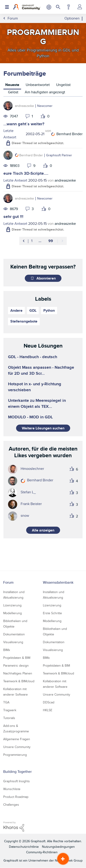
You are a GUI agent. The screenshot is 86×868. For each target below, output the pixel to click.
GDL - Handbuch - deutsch (33, 357)
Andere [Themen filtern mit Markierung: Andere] (16, 310)
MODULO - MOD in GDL (30, 417)
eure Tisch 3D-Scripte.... (26, 173)
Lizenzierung (12, 605)
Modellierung (12, 613)
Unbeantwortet (38, 85)
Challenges (11, 805)
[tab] (12, 85)
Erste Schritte (52, 613)
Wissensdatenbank (58, 582)
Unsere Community (17, 747)
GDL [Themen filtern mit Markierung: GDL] (33, 310)
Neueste (12, 85)
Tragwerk (10, 710)
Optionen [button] (72, 18)
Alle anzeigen (43, 530)
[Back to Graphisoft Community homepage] (27, 7)
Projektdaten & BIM (17, 658)
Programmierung (15, 755)
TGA (6, 702)
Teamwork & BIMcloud (19, 681)
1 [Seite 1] (32, 241)
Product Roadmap (16, 797)
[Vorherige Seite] (24, 241)
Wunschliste (12, 789)
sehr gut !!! (13, 217)
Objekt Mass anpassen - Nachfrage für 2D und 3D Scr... (41, 370)
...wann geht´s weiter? (24, 124)
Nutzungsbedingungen (58, 847)
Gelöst (13, 92)
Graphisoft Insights (17, 781)
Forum (8, 582)
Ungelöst (63, 85)
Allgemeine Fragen (17, 739)
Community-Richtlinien (42, 852)
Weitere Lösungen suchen (43, 428)
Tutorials (9, 718)
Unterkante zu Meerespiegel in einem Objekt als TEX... (37, 403)
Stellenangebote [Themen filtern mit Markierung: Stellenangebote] (24, 321)
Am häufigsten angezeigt (45, 92)
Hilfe (68, 7)
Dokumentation (14, 634)
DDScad (49, 702)
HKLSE (48, 710)
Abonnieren (46, 278)
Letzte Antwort (10, 134)
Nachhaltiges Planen (18, 673)
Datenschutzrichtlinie (24, 847)
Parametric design (16, 665)
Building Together (17, 772)
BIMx (7, 650)
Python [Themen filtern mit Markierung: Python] (49, 310)
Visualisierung (13, 642)
